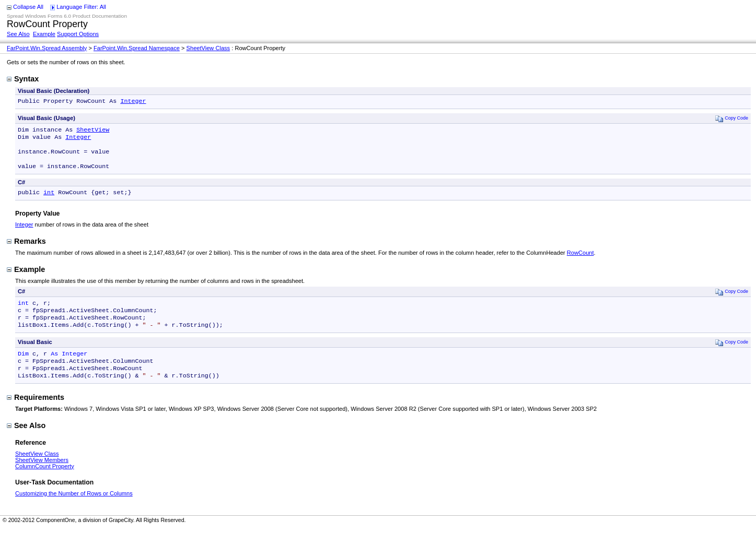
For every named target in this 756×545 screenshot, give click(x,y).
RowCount (580, 261)
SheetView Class (208, 48)
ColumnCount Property (45, 483)
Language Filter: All (81, 7)
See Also (18, 34)
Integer (133, 102)
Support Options (78, 34)
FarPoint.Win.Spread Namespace (137, 48)
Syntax (23, 79)
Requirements (36, 414)
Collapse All (28, 7)
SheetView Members (42, 477)
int (49, 200)
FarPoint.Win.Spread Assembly (47, 48)
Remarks (26, 250)
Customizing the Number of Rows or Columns (74, 510)
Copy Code (732, 119)
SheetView (93, 132)
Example (44, 34)
